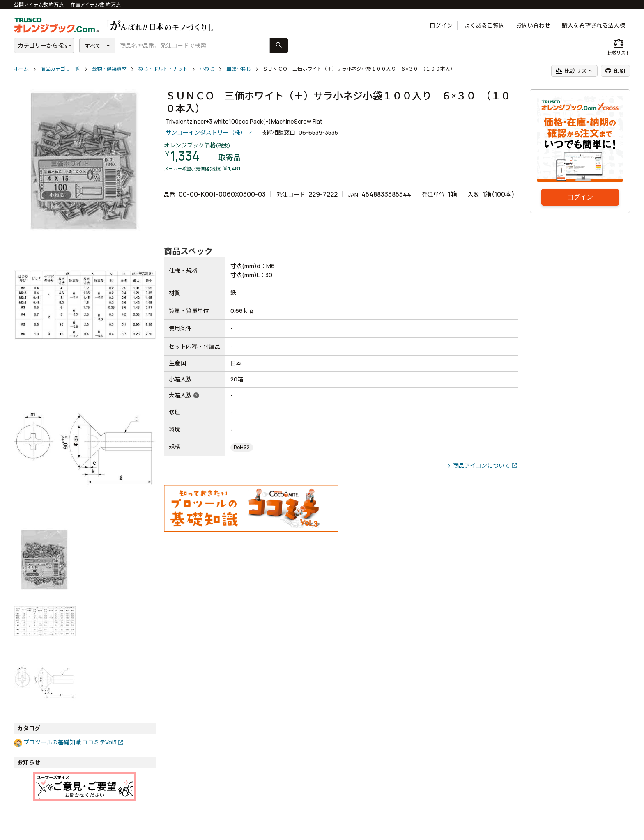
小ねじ (207, 69)
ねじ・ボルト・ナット (163, 69)
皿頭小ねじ (239, 69)
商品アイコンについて (482, 465)
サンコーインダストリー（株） (206, 132)
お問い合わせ (533, 25)
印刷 (615, 71)
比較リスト (574, 71)
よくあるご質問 (484, 25)
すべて (93, 46)
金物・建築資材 (109, 69)
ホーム (21, 69)
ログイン (441, 25)
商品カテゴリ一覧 (60, 69)
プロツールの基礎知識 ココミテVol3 (70, 742)
